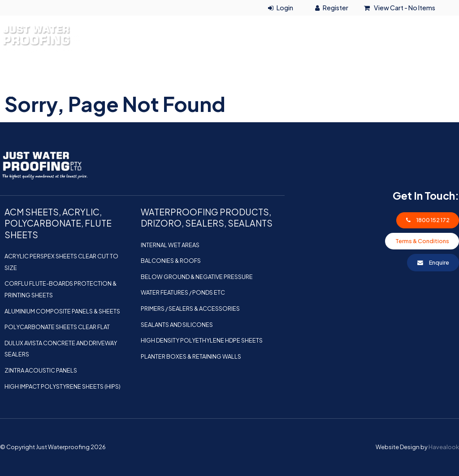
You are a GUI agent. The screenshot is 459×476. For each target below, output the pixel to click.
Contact (432, 94)
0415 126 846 (372, 39)
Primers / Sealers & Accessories (190, 309)
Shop (325, 94)
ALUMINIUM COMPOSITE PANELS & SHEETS (62, 311)
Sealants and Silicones (177, 325)
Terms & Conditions (422, 241)
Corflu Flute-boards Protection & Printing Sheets (61, 289)
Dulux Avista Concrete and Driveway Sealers (61, 349)
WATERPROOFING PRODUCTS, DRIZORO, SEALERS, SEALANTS (119, 94)
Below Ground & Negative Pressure (197, 277)
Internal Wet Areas (170, 245)
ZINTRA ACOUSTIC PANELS (41, 370)
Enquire (439, 262)
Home (20, 73)
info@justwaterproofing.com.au (398, 55)
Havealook (444, 447)
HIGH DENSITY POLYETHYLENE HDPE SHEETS (202, 340)
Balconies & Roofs (171, 261)
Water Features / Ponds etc (183, 292)
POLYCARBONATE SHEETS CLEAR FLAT (57, 327)
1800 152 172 (405, 24)
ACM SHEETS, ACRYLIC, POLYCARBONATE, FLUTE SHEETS (340, 73)
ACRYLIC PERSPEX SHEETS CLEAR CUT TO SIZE (61, 262)
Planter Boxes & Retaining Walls (191, 356)
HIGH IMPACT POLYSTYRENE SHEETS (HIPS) (63, 386)
